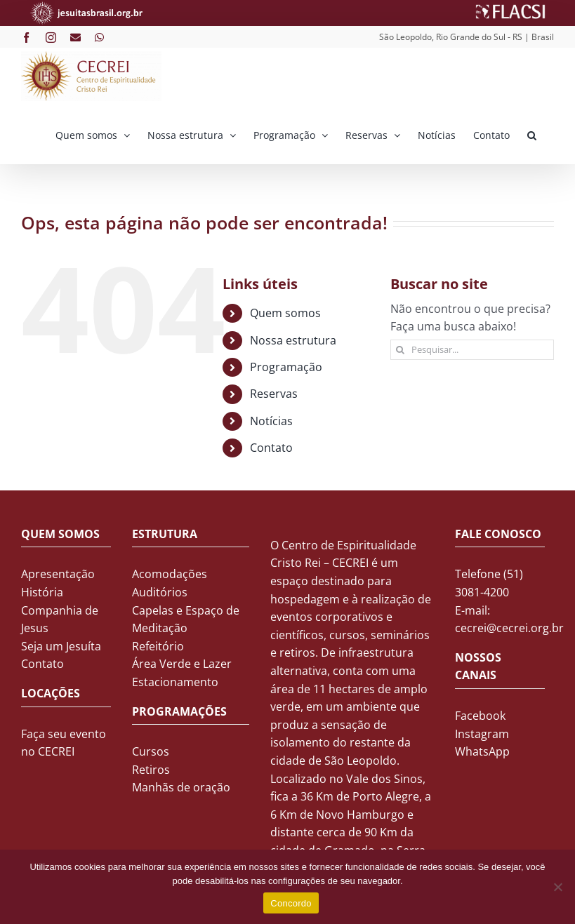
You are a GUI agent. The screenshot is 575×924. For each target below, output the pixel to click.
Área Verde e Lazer (182, 664)
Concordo (291, 903)
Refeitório (158, 646)
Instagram (482, 734)
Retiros (151, 770)
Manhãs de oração (181, 787)
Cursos (151, 751)
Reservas (274, 394)
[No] (557, 887)
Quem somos (285, 313)
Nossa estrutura (293, 340)
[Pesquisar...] (472, 350)
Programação (286, 367)
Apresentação (58, 574)
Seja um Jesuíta (61, 646)
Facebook (480, 716)
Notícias (271, 421)
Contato (271, 448)
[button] (532, 134)
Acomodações (170, 574)
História (42, 592)
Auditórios (160, 592)
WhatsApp (482, 751)
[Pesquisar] (401, 350)
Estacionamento (175, 682)
